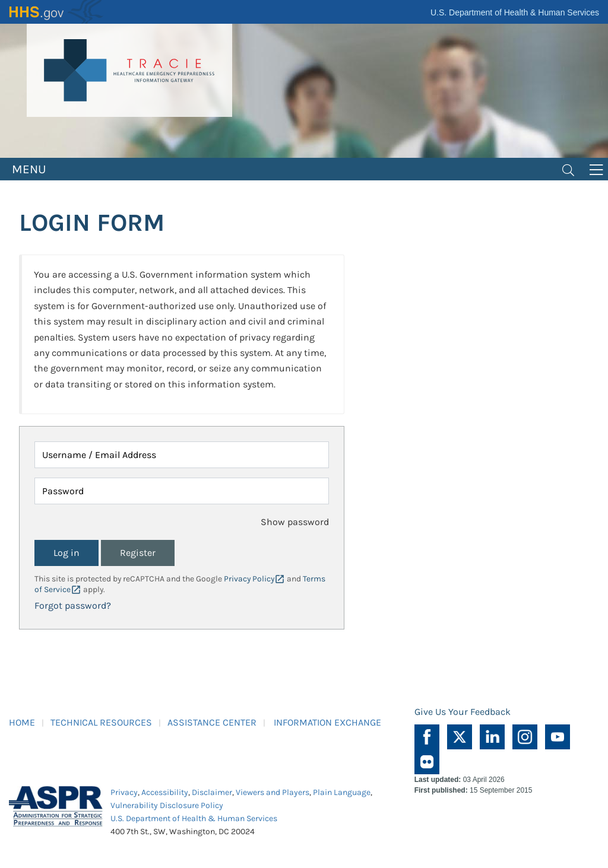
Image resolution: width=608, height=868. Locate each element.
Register (138, 553)
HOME (22, 722)
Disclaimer (212, 792)
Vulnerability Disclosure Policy (167, 805)
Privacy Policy (249, 579)
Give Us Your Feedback (463, 712)
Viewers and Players (273, 792)
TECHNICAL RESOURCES (101, 722)
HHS (56, 12)
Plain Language (342, 792)
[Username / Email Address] (182, 455)
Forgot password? (73, 605)
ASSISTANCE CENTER (212, 722)
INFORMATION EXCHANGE (327, 722)
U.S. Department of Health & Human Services (515, 12)
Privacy (124, 792)
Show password (295, 522)
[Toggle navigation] (568, 169)
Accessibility (165, 792)
